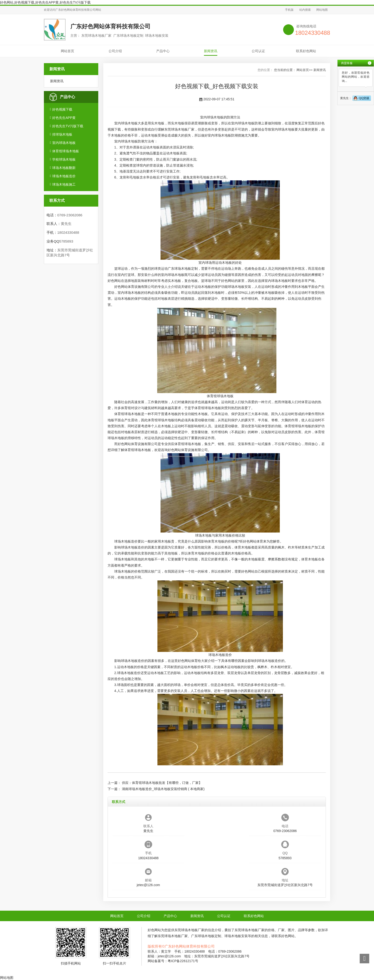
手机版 (289, 10)
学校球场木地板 (64, 159)
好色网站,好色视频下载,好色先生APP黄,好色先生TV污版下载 (45, 2)
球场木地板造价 (64, 176)
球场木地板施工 (64, 184)
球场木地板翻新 (64, 168)
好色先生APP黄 (64, 118)
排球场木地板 (62, 134)
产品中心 (163, 51)
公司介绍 (115, 51)
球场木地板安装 (239, 287)
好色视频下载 (62, 109)
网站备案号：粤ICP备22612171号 (173, 961)
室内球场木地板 (64, 143)
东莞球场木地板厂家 (179, 129)
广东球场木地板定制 (183, 269)
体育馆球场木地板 (66, 151)
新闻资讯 (211, 51)
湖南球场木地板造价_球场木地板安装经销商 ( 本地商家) (163, 789)
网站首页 (68, 51)
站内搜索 (305, 10)
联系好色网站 (306, 51)
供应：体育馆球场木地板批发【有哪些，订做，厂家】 (162, 783)
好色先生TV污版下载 (68, 126)
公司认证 (258, 51)
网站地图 (322, 10)
